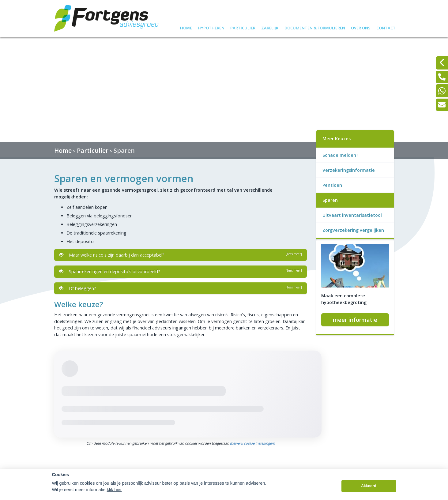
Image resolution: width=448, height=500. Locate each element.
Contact (386, 27)
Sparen (124, 150)
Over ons (361, 27)
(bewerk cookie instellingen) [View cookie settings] (252, 443)
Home (186, 27)
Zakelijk (270, 27)
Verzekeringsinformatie (349, 170)
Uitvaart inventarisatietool (352, 215)
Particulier (243, 27)
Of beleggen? (181, 288)
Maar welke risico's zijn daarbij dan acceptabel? (181, 255)
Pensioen (332, 185)
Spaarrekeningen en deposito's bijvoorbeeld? (181, 271)
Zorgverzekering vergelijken (353, 230)
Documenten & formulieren (315, 27)
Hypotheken (211, 27)
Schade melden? (340, 155)
